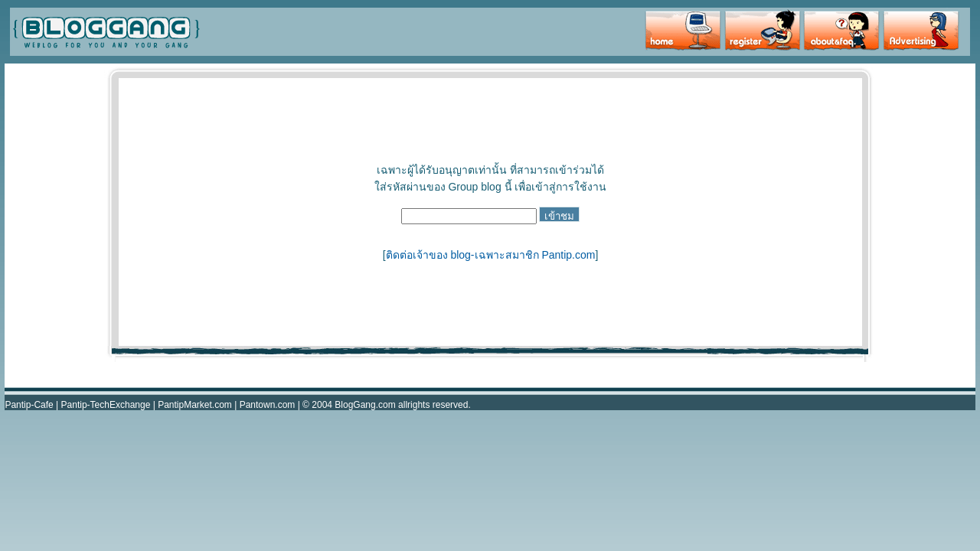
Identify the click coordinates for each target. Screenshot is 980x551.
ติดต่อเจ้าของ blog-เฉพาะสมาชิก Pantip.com (491, 255)
